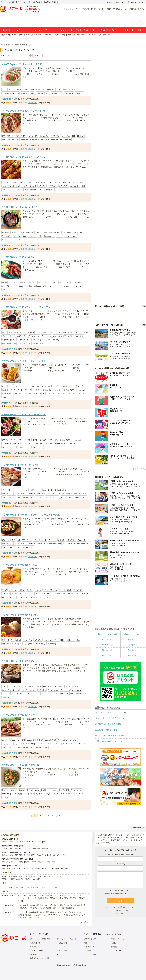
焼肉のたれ (32, 282)
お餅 (7, 640)
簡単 (47, 93)
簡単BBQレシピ (56, 93)
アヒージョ (6, 540)
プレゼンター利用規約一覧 (67, 939)
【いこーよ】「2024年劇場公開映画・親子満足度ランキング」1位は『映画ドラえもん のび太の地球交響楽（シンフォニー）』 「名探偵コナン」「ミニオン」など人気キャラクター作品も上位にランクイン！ (52, 915)
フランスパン (12, 490)
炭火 (13, 640)
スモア (4, 686)
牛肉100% (30, 232)
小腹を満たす (69, 93)
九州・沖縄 (102, 35)
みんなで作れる (48, 190)
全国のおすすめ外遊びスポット (109, 741)
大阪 (74, 35)
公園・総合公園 (54, 855)
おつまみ (61, 540)
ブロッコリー (27, 540)
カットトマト (48, 490)
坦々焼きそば (52, 790)
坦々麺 (43, 790)
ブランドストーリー (118, 939)
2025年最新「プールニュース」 (50, 876)
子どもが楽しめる (49, 90)
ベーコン (13, 440)
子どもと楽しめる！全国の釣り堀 (110, 736)
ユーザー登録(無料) (129, 2)
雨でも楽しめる (8, 862)
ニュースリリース (37, 951)
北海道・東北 (6, 35)
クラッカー (85, 332)
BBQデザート (48, 686)
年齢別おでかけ (83, 30)
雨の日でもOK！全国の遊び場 (108, 724)
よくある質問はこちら (120, 910)
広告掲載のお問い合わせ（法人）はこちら (120, 894)
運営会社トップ (90, 939)
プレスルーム (62, 947)
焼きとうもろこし (19, 182)
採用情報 (88, 951)
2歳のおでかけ (107, 639)
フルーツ (28, 390)
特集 (139, 30)
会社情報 (114, 947)
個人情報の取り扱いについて (120, 890)
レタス (50, 440)
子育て (126, 30)
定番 (23, 740)
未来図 (114, 943)
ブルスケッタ (23, 490)
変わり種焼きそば (33, 790)
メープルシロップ (16, 390)
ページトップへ (137, 828)
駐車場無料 (31, 855)
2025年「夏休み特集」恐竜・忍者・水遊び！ (19, 876)
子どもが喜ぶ (36, 90)
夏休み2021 (79, 93)
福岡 (109, 35)
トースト (31, 386)
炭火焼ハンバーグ (18, 232)
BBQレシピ (40, 93)
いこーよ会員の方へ (120, 914)
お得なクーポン (8, 855)
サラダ (27, 90)
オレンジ (66, 332)
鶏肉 (4, 136)
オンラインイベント (41, 30)
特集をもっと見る (138, 469)
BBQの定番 (31, 740)
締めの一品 (79, 386)
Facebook (34, 954)
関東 (21, 35)
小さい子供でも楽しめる (10, 93)
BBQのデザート (68, 386)
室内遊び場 (19, 862)
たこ (19, 540)
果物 (25, 336)
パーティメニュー (71, 236)
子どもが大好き (21, 136)
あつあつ (31, 332)
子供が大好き (53, 186)
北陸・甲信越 (60, 35)
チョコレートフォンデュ (17, 332)
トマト (4, 90)
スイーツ (56, 597)
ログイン (142, 2)
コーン (30, 182)
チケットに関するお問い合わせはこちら (120, 907)
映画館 (28, 862)
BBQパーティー (65, 140)
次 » (58, 816)
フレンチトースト (20, 386)
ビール (81, 794)
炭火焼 (19, 640)
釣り (28, 842)
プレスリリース (117, 951)
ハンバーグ (6, 232)
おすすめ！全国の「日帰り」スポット (112, 712)
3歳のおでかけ (133, 639)
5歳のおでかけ (133, 645)
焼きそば (5, 790)
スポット (7, 30)
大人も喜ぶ (25, 93)
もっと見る (84, 922)
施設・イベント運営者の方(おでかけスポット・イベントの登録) (38, 887)
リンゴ (4, 590)
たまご (61, 490)
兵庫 (82, 35)
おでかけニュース (106, 30)
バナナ (38, 332)
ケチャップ (23, 282)
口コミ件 (31, 103)
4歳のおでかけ (107, 645)
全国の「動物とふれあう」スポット (111, 718)
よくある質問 (62, 943)
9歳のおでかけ (133, 656)
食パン (4, 386)
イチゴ (45, 332)
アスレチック (42, 855)
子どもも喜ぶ (28, 640)
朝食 (38, 386)
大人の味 (13, 790)
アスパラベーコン (25, 440)
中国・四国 (91, 35)
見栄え (32, 490)
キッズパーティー (52, 140)
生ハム (67, 490)
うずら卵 (43, 440)
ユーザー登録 (7, 887)
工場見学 (5, 848)
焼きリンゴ (13, 590)
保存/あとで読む (112, 2)
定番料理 (40, 740)
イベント (20, 30)
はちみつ (5, 390)
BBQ (32, 93)
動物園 (11, 842)
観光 (45, 842)
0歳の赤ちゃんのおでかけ (107, 634)
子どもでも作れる (24, 340)
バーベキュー (20, 842)
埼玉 (40, 35)
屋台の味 (58, 182)
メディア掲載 (62, 951)
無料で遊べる (20, 855)
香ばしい (44, 182)
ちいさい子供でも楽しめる (66, 90)
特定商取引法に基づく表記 (40, 958)
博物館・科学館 (37, 862)
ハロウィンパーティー (52, 640)
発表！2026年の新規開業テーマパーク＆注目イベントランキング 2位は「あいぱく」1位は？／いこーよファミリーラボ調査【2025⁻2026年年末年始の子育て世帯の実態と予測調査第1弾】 (51, 898)
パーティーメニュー (37, 140)
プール (39, 842)
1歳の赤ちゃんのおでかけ (133, 634)
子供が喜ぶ (67, 182)
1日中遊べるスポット (138, 9)
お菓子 (19, 336)
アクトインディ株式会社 (113, 934)
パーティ (60, 236)
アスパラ (5, 440)
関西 (70, 35)
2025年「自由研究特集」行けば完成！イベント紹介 (21, 879)
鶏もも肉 (10, 136)
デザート (58, 386)
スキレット (52, 540)
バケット (43, 540)
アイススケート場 (27, 868)
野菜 (56, 440)
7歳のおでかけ (133, 650)
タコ (13, 540)
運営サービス (89, 947)
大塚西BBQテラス (9, 99)
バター (37, 182)
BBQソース (13, 282)
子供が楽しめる (78, 182)
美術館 (47, 862)
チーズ (74, 490)
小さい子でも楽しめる (29, 186)
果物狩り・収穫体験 (60, 868)
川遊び (64, 855)
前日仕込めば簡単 (42, 747)
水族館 (54, 862)
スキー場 (15, 868)
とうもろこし (7, 182)
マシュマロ (75, 332)
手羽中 (4, 282)
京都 (78, 35)
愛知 (50, 35)
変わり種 (22, 790)
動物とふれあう (123, 9)
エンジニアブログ (91, 954)
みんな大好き (44, 136)
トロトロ (38, 590)
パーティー (24, 140)
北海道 (14, 35)
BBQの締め (37, 390)
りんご (52, 332)
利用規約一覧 (35, 943)
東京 (25, 35)
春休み (101, 9)
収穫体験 (37, 848)
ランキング (63, 30)
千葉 (36, 35)
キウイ (58, 332)
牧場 (33, 842)
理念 (86, 943)
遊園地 (5, 842)
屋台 (51, 182)
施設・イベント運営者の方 (40, 939)
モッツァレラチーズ (16, 90)
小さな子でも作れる (9, 340)
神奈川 (30, 35)
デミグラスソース (41, 232)
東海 (46, 35)
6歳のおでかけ (107, 650)
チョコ (4, 332)
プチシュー (6, 336)
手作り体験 (14, 848)
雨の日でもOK (110, 9)
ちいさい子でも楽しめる (10, 186)
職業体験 (45, 848)
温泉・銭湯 (6, 868)
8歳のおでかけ (107, 656)
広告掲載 (33, 947)
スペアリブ (6, 740)
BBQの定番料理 (50, 740)
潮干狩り (38, 868)
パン (13, 336)
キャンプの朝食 (47, 386)
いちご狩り (47, 868)
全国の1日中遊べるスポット (107, 730)
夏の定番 (66, 790)
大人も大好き (33, 136)
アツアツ (30, 590)
